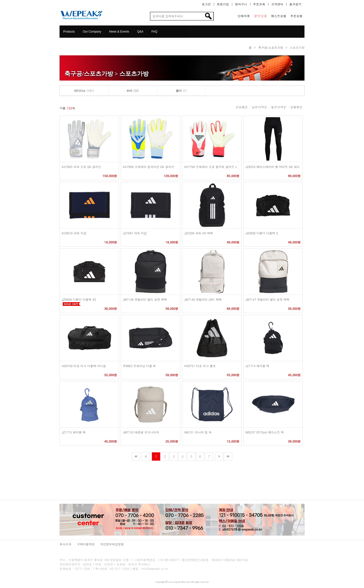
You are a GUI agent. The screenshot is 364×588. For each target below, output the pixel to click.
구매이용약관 (86, 544)
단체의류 (244, 16)
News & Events (119, 32)
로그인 (206, 4)
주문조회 (259, 4)
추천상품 (296, 16)
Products (69, 32)
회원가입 (223, 4)
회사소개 (65, 544)
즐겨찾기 (295, 4)
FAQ (154, 32)
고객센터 (277, 4)
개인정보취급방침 (112, 544)
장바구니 (241, 4)
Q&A (140, 32)
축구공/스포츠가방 (271, 47)
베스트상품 (279, 16)
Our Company (92, 32)
